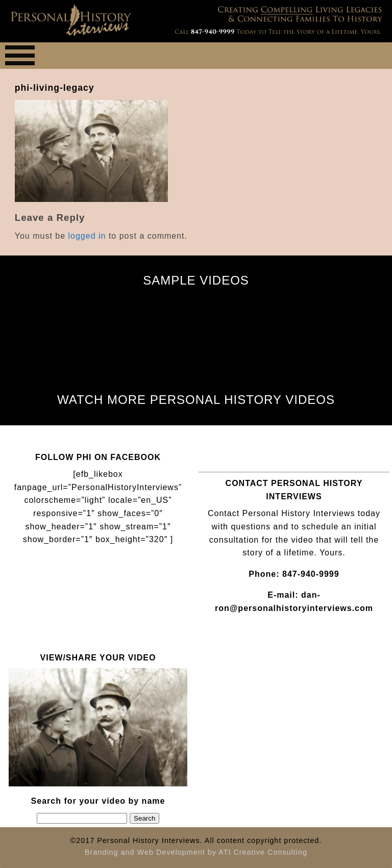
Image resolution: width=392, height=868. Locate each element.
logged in (87, 236)
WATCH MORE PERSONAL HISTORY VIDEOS (196, 400)
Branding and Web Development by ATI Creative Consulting (196, 852)
